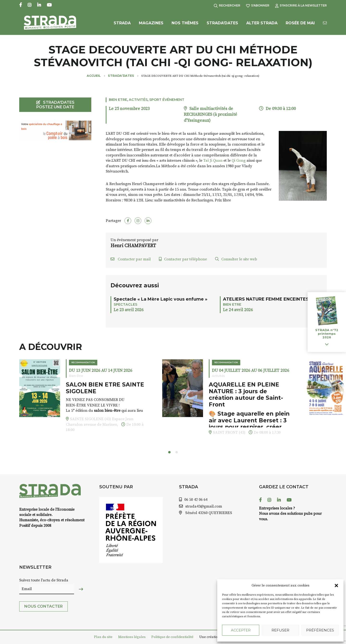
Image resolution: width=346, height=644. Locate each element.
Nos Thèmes (185, 23)
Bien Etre (118, 100)
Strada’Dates (222, 23)
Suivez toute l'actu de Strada (44, 580)
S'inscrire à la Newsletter (301, 5)
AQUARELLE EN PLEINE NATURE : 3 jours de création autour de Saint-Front (246, 395)
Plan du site (103, 637)
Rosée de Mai (300, 23)
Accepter (241, 630)
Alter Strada (262, 23)
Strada (122, 23)
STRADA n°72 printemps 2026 (327, 334)
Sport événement (167, 100)
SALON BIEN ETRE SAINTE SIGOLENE (105, 388)
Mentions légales (132, 637)
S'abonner (258, 5)
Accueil (94, 76)
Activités (138, 100)
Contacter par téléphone (183, 259)
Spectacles (125, 304)
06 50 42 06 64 (196, 500)
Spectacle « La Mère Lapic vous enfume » (161, 299)
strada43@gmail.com (204, 506)
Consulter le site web (236, 259)
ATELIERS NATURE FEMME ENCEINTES (266, 299)
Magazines (151, 23)
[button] (336, 586)
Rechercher (227, 5)
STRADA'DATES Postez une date (55, 105)
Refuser (280, 630)
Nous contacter (43, 606)
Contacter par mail (131, 259)
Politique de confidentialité (172, 637)
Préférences (320, 630)
